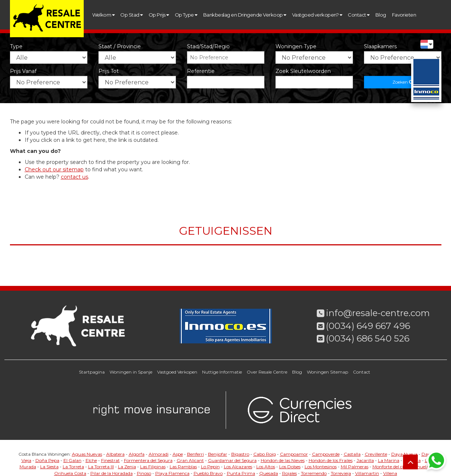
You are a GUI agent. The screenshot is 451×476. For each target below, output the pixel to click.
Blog (381, 15)
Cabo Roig (265, 454)
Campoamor (294, 454)
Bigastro (240, 454)
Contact (358, 15)
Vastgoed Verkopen (177, 372)
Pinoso (144, 473)
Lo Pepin (210, 467)
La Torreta (73, 467)
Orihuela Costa (70, 473)
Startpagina (92, 372)
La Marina (389, 460)
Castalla (352, 454)
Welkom (103, 15)
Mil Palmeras (355, 467)
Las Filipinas (153, 467)
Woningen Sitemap (327, 372)
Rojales (289, 473)
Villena (390, 473)
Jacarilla (365, 460)
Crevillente (376, 454)
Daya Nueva (404, 454)
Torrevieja (341, 473)
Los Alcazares (238, 467)
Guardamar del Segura (232, 460)
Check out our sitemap (54, 169)
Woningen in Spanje (131, 372)
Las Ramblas (183, 467)
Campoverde (326, 454)
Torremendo (314, 473)
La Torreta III (101, 467)
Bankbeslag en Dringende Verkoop (245, 15)
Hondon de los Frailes (331, 460)
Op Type (186, 15)
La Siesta (49, 467)
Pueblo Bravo (208, 473)
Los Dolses (290, 467)
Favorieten (404, 15)
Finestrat (110, 460)
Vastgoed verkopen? (317, 15)
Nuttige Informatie (222, 372)
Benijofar (218, 454)
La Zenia (127, 467)
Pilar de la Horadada (112, 473)
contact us (74, 177)
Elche (91, 460)
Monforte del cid (389, 467)
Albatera (115, 454)
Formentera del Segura (148, 460)
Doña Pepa (47, 460)
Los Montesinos (321, 467)
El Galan (72, 460)
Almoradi (159, 454)
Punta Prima (241, 473)
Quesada (269, 473)
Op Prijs (159, 15)
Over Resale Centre (267, 372)
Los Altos (266, 467)
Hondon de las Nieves (283, 460)
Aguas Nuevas (87, 454)
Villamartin (367, 473)
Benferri (195, 454)
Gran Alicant (190, 460)
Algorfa (137, 454)
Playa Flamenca (172, 473)
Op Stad (131, 15)
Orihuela (419, 467)
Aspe (178, 454)
